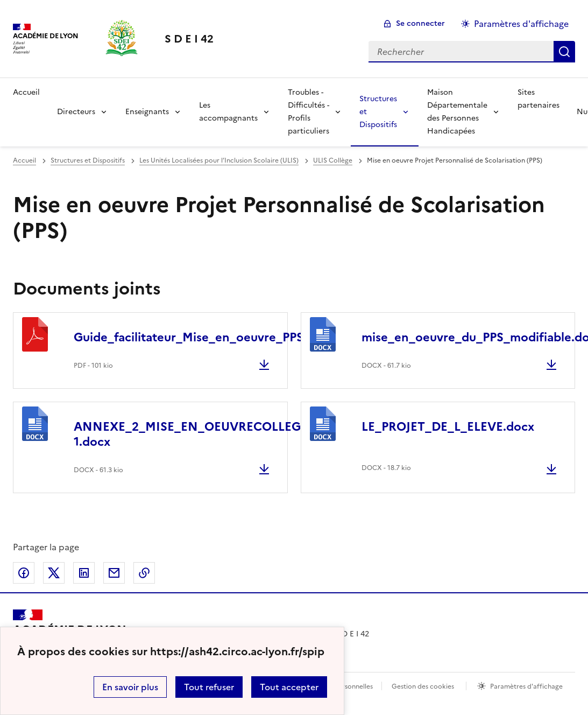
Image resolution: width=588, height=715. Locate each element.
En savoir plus (130, 687)
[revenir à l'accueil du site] (189, 39)
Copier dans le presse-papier (144, 573)
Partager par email (114, 573)
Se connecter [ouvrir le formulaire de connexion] (420, 23)
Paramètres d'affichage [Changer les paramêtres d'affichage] (521, 24)
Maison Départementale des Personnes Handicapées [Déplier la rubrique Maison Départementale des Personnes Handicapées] (457, 112)
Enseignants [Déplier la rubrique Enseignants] (147, 112)
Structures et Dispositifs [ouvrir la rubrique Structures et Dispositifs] (88, 160)
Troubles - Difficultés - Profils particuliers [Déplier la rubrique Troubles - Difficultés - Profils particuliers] (309, 112)
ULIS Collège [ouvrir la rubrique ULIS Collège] (333, 160)
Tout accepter (289, 687)
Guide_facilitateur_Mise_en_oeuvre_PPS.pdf (200, 337)
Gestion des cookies (423, 686)
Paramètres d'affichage (526, 686)
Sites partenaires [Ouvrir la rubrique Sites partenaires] (539, 99)
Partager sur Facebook (24, 573)
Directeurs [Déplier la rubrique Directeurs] (76, 112)
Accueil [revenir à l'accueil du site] (26, 92)
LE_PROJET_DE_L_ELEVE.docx (448, 427)
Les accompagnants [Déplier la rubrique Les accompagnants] (228, 112)
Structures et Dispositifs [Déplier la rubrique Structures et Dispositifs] (378, 112)
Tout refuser (209, 687)
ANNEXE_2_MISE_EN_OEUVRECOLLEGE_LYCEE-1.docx (214, 434)
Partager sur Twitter (54, 573)
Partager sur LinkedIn (84, 573)
